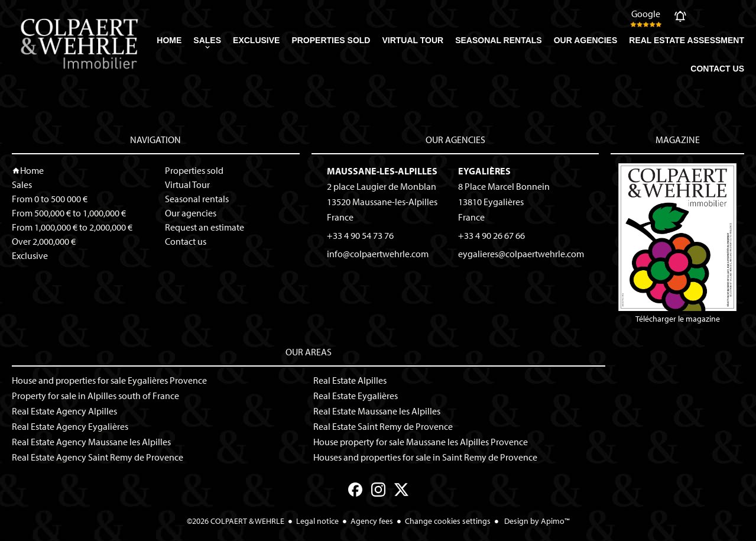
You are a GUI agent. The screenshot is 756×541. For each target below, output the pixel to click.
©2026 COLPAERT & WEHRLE (236, 521)
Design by (536, 521)
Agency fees (372, 521)
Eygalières (484, 171)
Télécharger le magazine (677, 244)
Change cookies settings (448, 521)
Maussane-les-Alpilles (382, 171)
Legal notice (317, 521)
